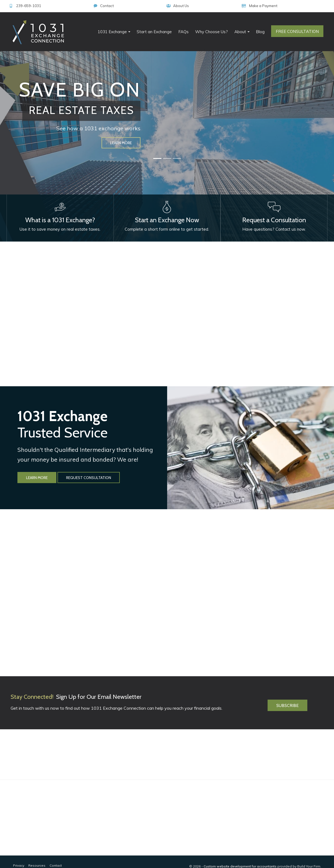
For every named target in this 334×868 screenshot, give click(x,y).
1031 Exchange (112, 32)
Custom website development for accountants (240, 857)
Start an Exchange (154, 32)
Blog (260, 32)
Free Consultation (297, 31)
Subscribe (287, 693)
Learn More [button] (121, 143)
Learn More (37, 468)
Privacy (19, 856)
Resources (37, 856)
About (240, 32)
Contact (228, 6)
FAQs (183, 32)
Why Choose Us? (212, 32)
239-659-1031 (190, 6)
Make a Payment (303, 6)
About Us (261, 6)
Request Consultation (89, 468)
